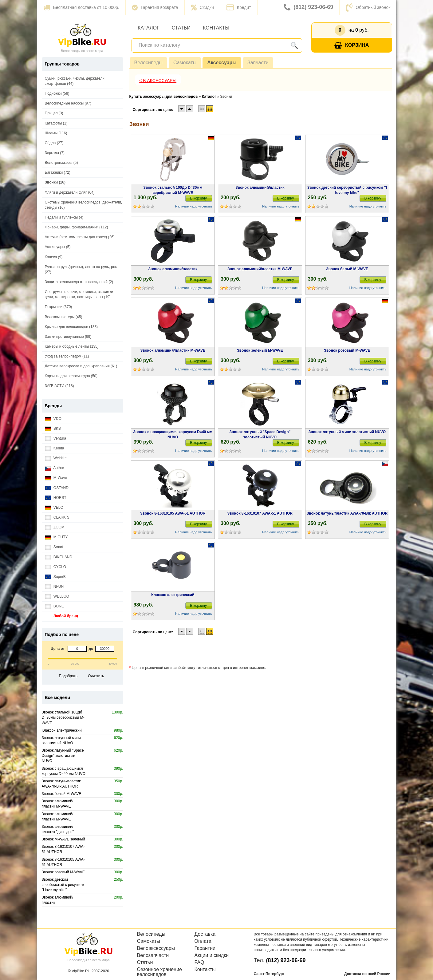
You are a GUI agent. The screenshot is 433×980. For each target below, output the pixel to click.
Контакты (216, 28)
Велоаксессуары (156, 948)
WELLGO (57, 597)
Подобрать (68, 676)
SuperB (55, 577)
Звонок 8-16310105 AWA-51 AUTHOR (173, 513)
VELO (54, 508)
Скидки (202, 7)
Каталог (149, 28)
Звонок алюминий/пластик (260, 188)
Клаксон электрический (173, 595)
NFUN (54, 587)
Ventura (56, 439)
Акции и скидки (212, 955)
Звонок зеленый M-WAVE (260, 350)
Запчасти (258, 63)
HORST (56, 498)
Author (55, 468)
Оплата (203, 941)
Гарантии (205, 948)
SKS (53, 429)
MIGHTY (56, 537)
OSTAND (57, 488)
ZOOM (55, 527)
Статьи (181, 28)
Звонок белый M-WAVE (347, 269)
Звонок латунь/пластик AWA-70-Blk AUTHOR (347, 513)
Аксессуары (222, 63)
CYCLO (56, 567)
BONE (54, 606)
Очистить (96, 676)
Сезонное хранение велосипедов (159, 972)
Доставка (205, 934)
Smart (54, 547)
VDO (53, 419)
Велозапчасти (153, 955)
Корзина (352, 45)
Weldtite (56, 458)
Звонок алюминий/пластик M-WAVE (260, 269)
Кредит (239, 7)
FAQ (199, 962)
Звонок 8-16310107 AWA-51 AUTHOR (260, 513)
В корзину (198, 198)
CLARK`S (57, 518)
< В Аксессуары (158, 81)
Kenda (55, 448)
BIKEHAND (59, 557)
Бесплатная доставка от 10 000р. (81, 7)
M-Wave (56, 478)
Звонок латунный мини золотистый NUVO (347, 432)
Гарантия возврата (155, 7)
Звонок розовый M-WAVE (347, 350)
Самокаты (185, 63)
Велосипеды (148, 63)
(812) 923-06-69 (308, 7)
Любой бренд (62, 616)
